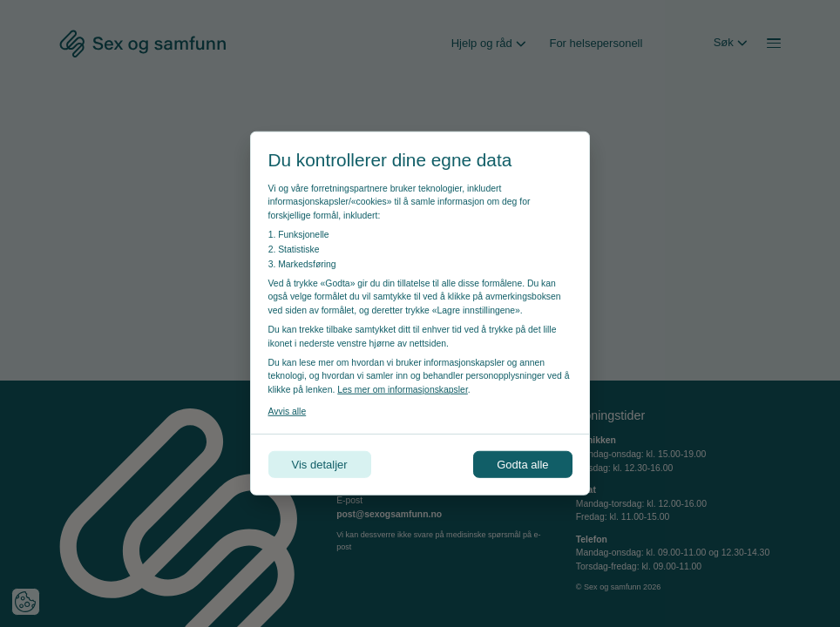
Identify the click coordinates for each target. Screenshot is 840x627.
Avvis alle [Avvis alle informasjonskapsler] (288, 411)
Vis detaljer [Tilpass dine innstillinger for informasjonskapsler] (320, 465)
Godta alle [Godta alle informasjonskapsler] (522, 465)
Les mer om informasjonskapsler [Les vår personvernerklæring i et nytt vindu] (403, 390)
